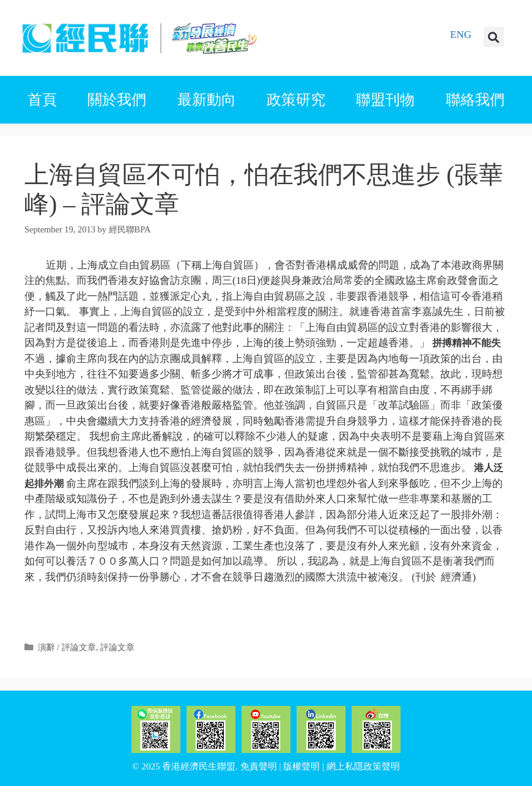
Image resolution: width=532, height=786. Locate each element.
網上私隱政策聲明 (363, 766)
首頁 (42, 100)
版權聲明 (301, 766)
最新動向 (207, 100)
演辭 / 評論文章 (67, 647)
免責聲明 (259, 766)
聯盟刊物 (385, 100)
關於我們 (117, 100)
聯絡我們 (475, 100)
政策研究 (296, 100)
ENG (461, 35)
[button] (494, 37)
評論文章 (117, 647)
